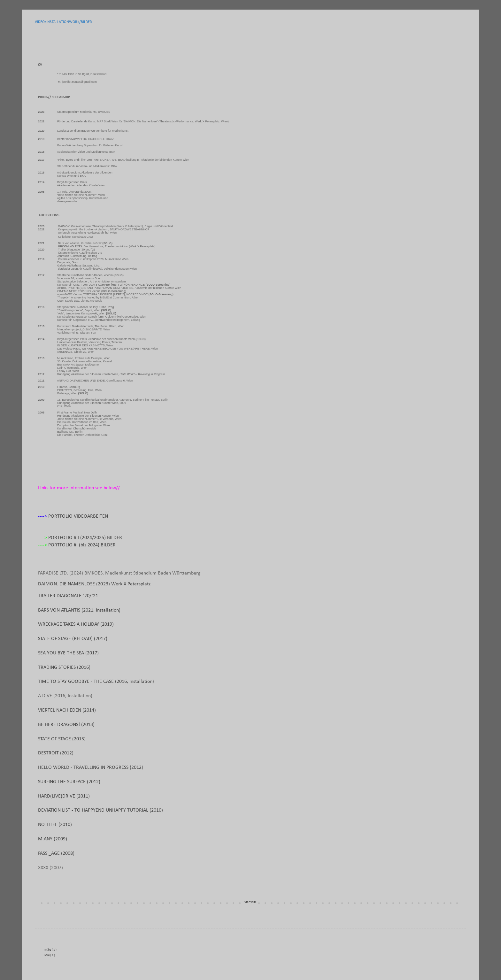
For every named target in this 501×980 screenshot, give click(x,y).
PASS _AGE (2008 (55, 853)
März (48, 950)
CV (40, 65)
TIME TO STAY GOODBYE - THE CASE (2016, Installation (95, 682)
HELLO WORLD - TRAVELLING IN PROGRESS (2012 (90, 768)
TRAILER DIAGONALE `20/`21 (68, 596)
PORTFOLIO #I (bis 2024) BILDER (82, 545)
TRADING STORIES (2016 (63, 667)
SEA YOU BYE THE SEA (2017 (68, 653)
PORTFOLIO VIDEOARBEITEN (78, 516)
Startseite (250, 902)
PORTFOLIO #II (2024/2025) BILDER (85, 538)
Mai (47, 955)
